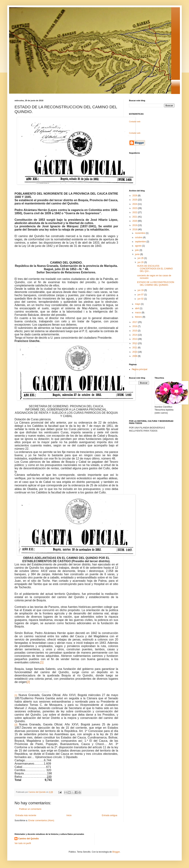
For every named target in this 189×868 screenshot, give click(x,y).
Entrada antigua (109, 815)
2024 (135, 204)
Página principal (139, 369)
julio (137, 250)
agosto (139, 246)
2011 (135, 348)
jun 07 (141, 295)
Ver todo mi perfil (23, 843)
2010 (135, 352)
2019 (135, 225)
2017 (135, 322)
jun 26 (141, 258)
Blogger (116, 852)
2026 (135, 196)
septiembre (141, 242)
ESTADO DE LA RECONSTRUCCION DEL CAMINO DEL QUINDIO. (156, 284)
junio (138, 254)
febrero (139, 317)
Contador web (135, 122)
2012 (135, 343)
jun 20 (141, 262)
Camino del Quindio (28, 839)
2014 (135, 335)
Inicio (69, 815)
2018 (135, 229)
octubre (139, 237)
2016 (135, 326)
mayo (138, 304)
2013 (135, 339)
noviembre (140, 233)
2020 (135, 221)
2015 (135, 331)
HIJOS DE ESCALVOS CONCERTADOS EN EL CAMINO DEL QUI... (155, 269)
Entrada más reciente (26, 815)
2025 (135, 200)
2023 (135, 208)
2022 (135, 212)
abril (137, 308)
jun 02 (141, 299)
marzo (138, 313)
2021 (135, 217)
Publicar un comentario (30, 809)
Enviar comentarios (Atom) (41, 820)
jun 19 (141, 290)
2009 (135, 356)
